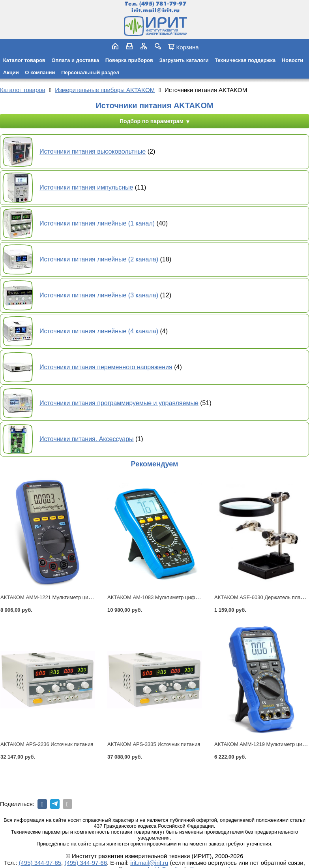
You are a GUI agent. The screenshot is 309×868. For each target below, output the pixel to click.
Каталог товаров (24, 60)
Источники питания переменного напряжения (106, 367)
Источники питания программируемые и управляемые (119, 403)
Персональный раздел (90, 72)
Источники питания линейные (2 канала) (99, 259)
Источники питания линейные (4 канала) (99, 331)
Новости (293, 60)
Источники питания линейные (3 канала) (99, 295)
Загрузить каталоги (184, 60)
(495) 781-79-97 (163, 4)
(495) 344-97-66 (86, 863)
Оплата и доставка (75, 60)
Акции (11, 72)
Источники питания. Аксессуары (87, 439)
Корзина (187, 47)
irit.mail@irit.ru (156, 10)
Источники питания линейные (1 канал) (97, 223)
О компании (40, 72)
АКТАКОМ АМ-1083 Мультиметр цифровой (158, 597)
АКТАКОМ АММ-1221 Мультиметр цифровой (53, 597)
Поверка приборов (129, 60)
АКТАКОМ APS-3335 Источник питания (154, 744)
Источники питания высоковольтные (93, 151)
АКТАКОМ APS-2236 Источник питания (47, 744)
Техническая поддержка (245, 60)
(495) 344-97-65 (40, 863)
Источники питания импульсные (86, 187)
